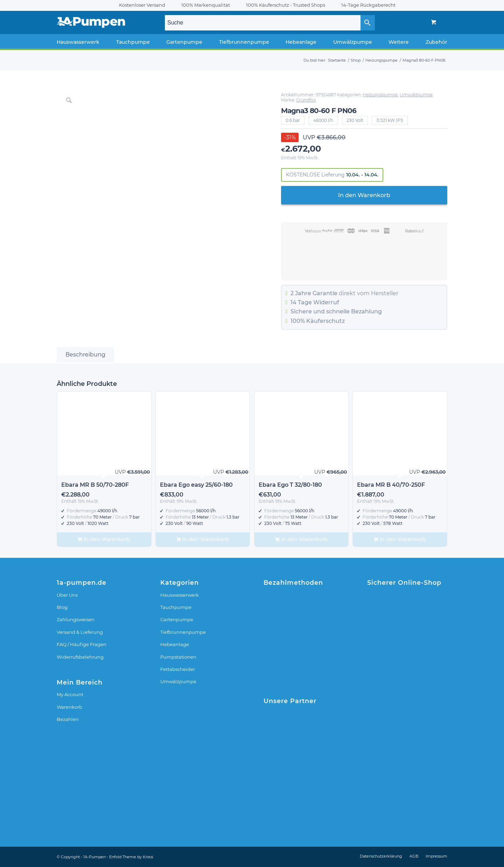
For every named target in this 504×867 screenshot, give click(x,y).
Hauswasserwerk (180, 595)
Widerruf (326, 302)
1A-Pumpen (94, 857)
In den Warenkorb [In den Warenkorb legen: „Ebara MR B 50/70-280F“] (104, 539)
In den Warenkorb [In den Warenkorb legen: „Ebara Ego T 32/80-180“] (301, 539)
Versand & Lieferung (80, 632)
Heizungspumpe (380, 95)
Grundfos (306, 100)
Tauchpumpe (176, 607)
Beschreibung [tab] (85, 355)
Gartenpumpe (177, 619)
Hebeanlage (175, 644)
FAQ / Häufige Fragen (82, 644)
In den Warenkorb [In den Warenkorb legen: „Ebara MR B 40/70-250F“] (400, 539)
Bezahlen (68, 719)
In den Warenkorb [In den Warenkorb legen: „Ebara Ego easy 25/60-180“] (203, 539)
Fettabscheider (178, 669)
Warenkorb (69, 707)
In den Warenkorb (364, 195)
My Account (70, 694)
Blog (62, 607)
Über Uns (67, 595)
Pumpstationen (178, 657)
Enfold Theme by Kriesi (131, 857)
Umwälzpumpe (416, 95)
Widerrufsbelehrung (80, 657)
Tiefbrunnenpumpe (183, 632)
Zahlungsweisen (76, 619)
